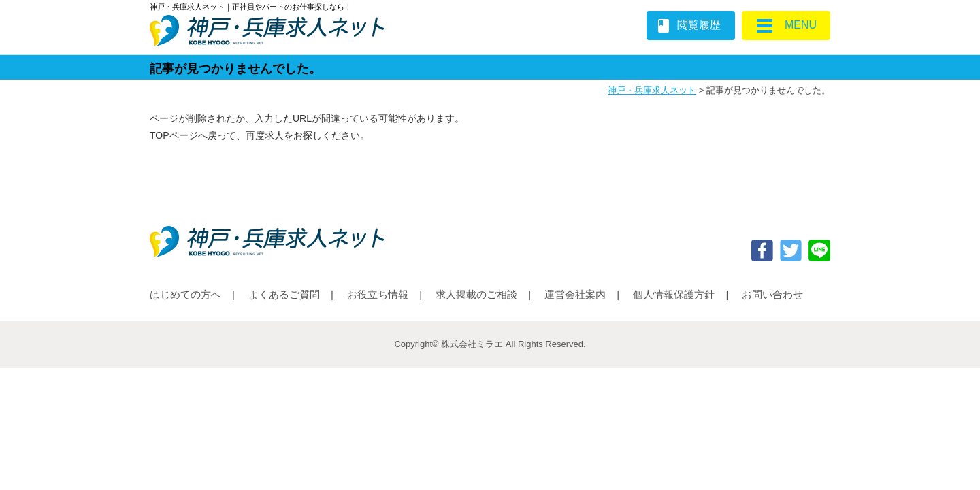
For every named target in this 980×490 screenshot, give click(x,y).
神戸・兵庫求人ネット (652, 90)
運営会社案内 (575, 294)
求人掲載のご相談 (476, 294)
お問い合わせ (772, 294)
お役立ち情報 (378, 294)
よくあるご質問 (284, 294)
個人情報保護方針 (674, 294)
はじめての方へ (185, 294)
